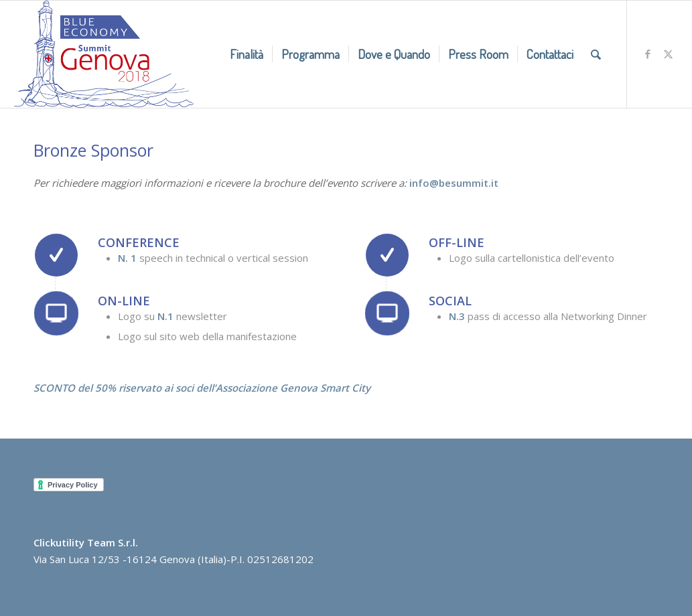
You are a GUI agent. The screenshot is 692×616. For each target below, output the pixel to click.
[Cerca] (596, 54)
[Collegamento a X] (668, 54)
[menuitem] (247, 54)
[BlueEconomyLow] (104, 54)
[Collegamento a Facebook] (648, 54)
